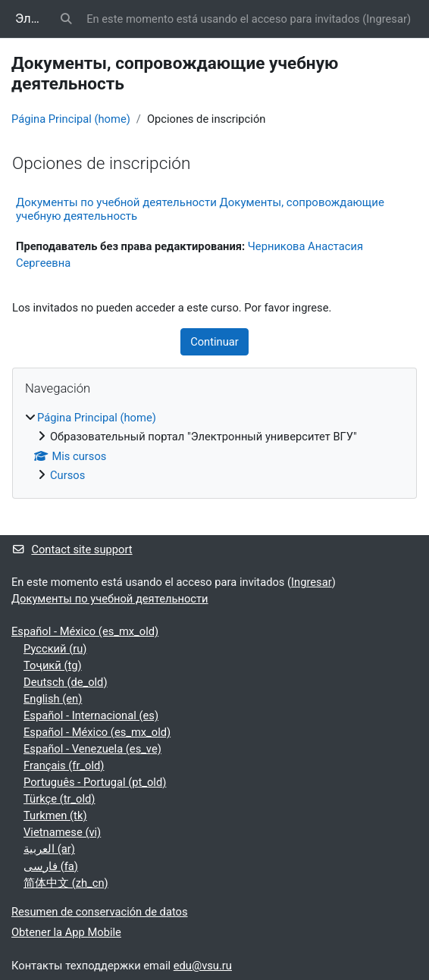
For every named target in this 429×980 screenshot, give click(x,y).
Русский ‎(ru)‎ (55, 649)
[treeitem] (214, 446)
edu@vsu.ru (203, 966)
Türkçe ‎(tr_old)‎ (59, 799)
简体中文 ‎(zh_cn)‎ (66, 883)
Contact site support (72, 549)
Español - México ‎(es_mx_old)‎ (85, 631)
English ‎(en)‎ (53, 699)
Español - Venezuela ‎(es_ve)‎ (92, 749)
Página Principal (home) (71, 119)
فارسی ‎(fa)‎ (51, 866)
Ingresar (387, 19)
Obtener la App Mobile (66, 932)
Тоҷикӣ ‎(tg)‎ (53, 665)
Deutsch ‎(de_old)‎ (66, 682)
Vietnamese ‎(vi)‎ (62, 832)
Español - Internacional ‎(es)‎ (91, 715)
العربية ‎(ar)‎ (49, 849)
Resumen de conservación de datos (100, 912)
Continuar (214, 342)
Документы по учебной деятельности (110, 599)
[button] (67, 19)
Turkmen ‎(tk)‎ (55, 816)
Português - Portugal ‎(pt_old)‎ (95, 782)
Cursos (67, 475)
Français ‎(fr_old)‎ (64, 766)
